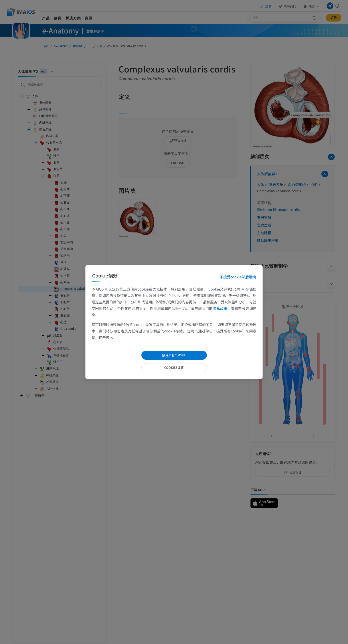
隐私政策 (220, 308)
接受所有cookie (174, 355)
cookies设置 (174, 367)
